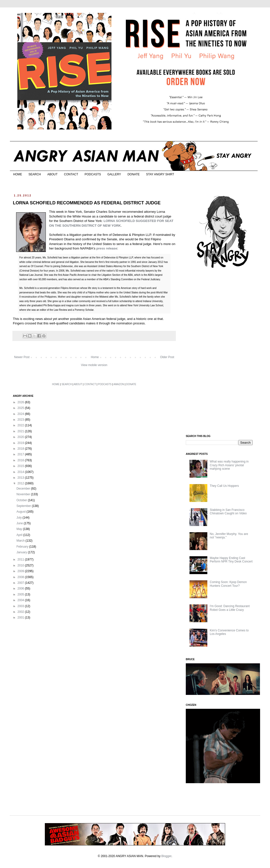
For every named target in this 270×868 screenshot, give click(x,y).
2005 (21, 594)
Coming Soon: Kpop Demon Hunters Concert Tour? (228, 584)
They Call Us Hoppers (224, 486)
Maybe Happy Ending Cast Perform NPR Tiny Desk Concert (231, 560)
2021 (21, 431)
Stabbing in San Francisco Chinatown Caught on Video (228, 512)
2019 (21, 443)
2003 (21, 606)
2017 (21, 454)
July (19, 518)
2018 (21, 449)
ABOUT (52, 174)
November (24, 494)
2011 (21, 559)
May (20, 529)
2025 (21, 408)
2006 (21, 589)
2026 (21, 402)
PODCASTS (93, 174)
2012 (21, 483)
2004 (21, 600)
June (20, 523)
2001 (21, 618)
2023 (21, 420)
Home (95, 357)
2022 (21, 425)
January (22, 552)
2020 (21, 437)
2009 (21, 571)
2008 (21, 577)
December (24, 489)
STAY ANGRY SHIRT (160, 174)
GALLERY (114, 174)
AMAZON (119, 384)
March (21, 541)
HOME (18, 174)
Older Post (167, 357)
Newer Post (22, 357)
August (21, 512)
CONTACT (71, 174)
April (20, 535)
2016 (21, 460)
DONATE (134, 174)
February (23, 547)
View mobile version (94, 365)
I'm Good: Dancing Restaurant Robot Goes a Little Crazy (230, 608)
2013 (21, 478)
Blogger (166, 856)
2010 (21, 565)
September (24, 506)
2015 (21, 466)
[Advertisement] (219, 352)
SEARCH (35, 174)
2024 (21, 414)
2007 (21, 583)
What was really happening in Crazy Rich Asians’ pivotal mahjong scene (229, 465)
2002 (21, 612)
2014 (21, 472)
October (22, 500)
